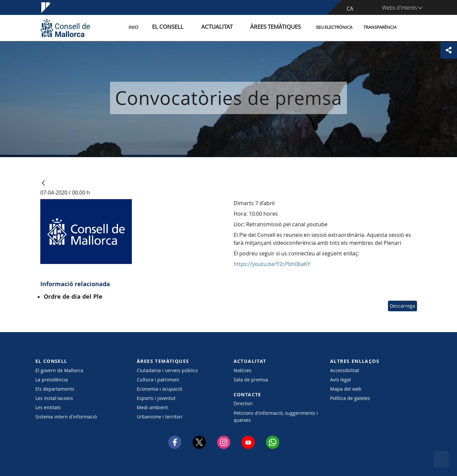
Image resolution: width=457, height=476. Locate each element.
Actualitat (232, 28)
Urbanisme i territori (160, 417)
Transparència (380, 28)
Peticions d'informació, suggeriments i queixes (276, 416)
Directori (243, 403)
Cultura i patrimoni (158, 380)
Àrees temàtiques (280, 28)
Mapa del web (346, 389)
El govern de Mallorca (59, 370)
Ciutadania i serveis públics (167, 370)
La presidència (52, 380)
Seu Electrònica (334, 28)
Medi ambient (152, 407)
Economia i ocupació (159, 389)
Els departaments (55, 389)
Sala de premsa (251, 380)
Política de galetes (350, 398)
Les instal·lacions (54, 398)
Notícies (243, 370)
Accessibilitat (345, 370)
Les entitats (48, 407)
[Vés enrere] (43, 183)
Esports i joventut (156, 398)
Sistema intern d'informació (66, 417)
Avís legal (341, 380)
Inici (163, 28)
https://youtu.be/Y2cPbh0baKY (272, 264)
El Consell (191, 28)
